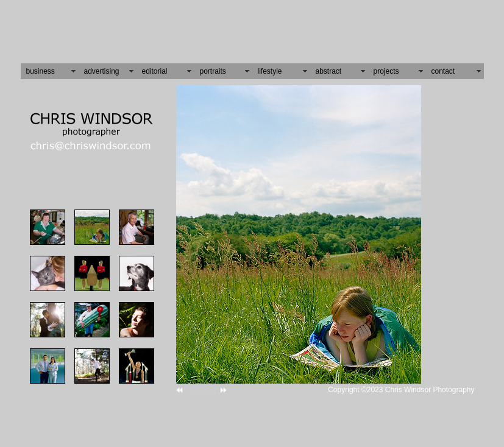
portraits (213, 67)
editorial (155, 67)
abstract (329, 67)
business (41, 67)
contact (443, 67)
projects (386, 67)
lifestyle (270, 67)
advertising (102, 67)
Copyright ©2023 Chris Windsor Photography (401, 385)
